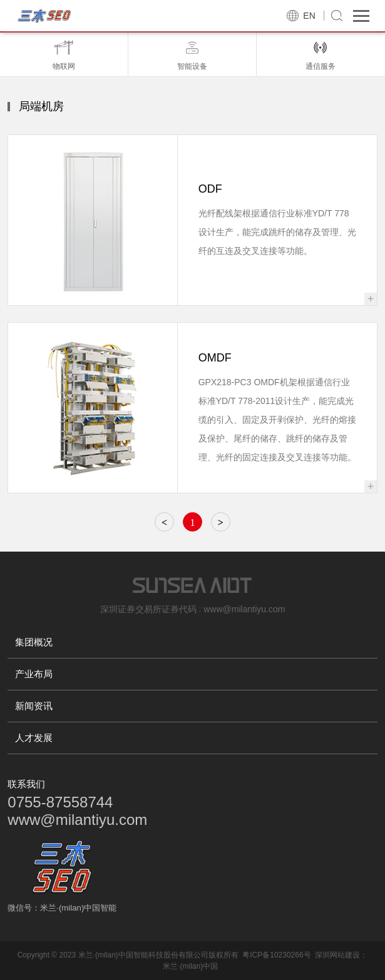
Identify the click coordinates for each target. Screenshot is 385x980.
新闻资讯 (34, 706)
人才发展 (34, 738)
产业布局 (34, 674)
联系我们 (26, 784)
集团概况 (34, 642)
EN (309, 16)
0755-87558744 (60, 802)
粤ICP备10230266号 (276, 955)
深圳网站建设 (337, 955)
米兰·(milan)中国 (190, 966)
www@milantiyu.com (77, 820)
